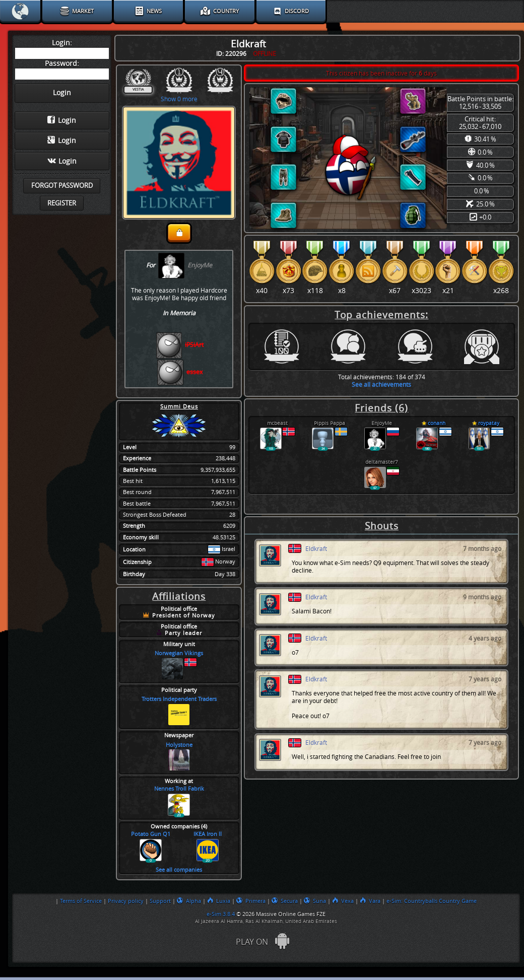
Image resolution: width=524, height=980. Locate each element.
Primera (251, 901)
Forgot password (62, 186)
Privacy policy (126, 901)
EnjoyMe (200, 265)
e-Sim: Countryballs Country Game (432, 901)
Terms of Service (81, 901)
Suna (315, 901)
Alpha (189, 901)
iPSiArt (194, 345)
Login (62, 120)
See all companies (179, 870)
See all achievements (381, 384)
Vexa (343, 901)
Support (160, 901)
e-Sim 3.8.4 (221, 914)
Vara (370, 901)
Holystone (179, 745)
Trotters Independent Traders (179, 699)
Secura (285, 901)
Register (62, 203)
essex (194, 372)
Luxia (219, 901)
